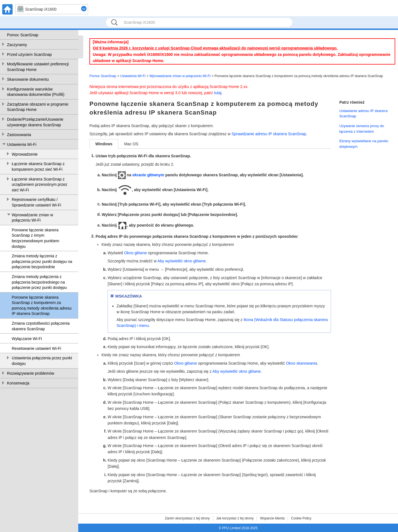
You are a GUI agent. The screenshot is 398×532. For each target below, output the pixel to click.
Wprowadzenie (25, 154)
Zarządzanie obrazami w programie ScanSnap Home (38, 107)
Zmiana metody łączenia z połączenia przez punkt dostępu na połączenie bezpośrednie (42, 261)
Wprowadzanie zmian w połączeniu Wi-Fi (32, 218)
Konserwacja (18, 383)
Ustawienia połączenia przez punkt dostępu (42, 361)
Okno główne (136, 253)
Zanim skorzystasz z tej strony (187, 518)
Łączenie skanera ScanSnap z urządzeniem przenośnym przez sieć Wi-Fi (39, 185)
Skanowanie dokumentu (28, 79)
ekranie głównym (148, 175)
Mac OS (131, 144)
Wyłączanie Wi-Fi (27, 339)
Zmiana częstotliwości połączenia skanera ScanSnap (41, 326)
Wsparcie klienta (272, 518)
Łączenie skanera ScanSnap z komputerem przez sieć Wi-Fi (38, 167)
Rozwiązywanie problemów (31, 373)
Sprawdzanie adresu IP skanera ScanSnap (269, 134)
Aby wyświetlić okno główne (182, 261)
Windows (104, 144)
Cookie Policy (301, 518)
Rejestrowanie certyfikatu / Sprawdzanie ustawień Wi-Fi (36, 202)
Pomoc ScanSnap (23, 35)
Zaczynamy (17, 45)
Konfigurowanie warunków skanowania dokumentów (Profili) (36, 92)
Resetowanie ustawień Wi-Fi (36, 348)
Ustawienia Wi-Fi (22, 144)
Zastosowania (19, 135)
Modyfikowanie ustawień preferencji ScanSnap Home (38, 67)
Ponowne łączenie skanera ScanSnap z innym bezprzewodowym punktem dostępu (35, 238)
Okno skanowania (301, 363)
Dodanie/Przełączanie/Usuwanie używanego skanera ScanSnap (35, 122)
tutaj (218, 93)
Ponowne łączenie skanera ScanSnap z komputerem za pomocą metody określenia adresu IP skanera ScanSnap (42, 306)
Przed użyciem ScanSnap (29, 54)
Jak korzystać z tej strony (235, 518)
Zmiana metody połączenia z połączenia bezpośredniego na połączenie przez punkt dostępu (39, 282)
